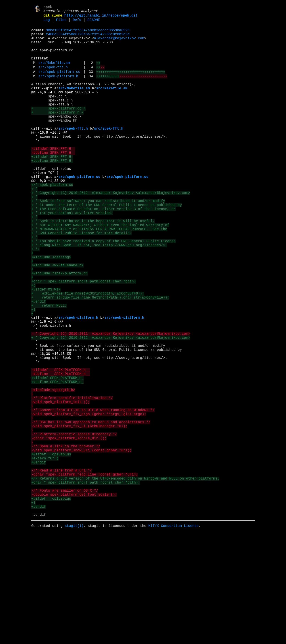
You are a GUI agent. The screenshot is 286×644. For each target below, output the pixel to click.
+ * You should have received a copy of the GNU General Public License (103, 291)
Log (47, 23)
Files (61, 23)
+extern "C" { (45, 556)
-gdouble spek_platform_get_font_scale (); (74, 600)
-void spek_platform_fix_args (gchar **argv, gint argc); (89, 502)
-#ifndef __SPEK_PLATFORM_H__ (61, 448)
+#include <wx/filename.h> (57, 320)
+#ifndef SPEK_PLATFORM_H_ (57, 458)
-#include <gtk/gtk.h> (53, 473)
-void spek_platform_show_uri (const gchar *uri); (81, 546)
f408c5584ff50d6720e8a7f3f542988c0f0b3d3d (88, 39)
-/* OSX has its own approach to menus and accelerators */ (91, 512)
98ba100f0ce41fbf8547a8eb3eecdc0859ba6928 (88, 34)
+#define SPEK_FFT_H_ (52, 192)
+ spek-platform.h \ (57, 133)
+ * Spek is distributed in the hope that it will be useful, (93, 266)
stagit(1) (74, 637)
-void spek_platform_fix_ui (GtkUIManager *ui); (79, 517)
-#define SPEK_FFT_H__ (53, 183)
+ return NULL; (49, 369)
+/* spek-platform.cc (52, 222)
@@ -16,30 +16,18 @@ (51, 428)
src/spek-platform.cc (59, 85)
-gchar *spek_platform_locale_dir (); (69, 532)
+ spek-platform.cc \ (58, 128)
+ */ (35, 301)
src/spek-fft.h (53, 79)
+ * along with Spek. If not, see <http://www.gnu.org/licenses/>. (99, 296)
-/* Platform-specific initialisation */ (72, 482)
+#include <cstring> (51, 310)
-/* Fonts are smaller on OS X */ (65, 596)
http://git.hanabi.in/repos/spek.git (101, 18)
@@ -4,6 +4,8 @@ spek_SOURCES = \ (65, 109)
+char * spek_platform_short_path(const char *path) (84, 340)
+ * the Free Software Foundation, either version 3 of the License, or (103, 251)
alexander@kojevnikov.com (119, 44)
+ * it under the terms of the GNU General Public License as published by (107, 246)
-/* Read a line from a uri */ (62, 571)
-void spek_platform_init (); (61, 487)
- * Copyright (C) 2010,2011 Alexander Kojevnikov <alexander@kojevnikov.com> (111, 404)
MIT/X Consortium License (173, 637)
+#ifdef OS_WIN (46, 350)
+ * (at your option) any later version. (72, 256)
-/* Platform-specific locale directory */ (74, 527)
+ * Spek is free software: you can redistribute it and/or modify (98, 242)
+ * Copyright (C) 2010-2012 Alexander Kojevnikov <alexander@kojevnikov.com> (111, 232)
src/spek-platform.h (58, 90)
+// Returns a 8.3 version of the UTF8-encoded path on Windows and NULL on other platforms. (125, 581)
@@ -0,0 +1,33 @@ (48, 217)
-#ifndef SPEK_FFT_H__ (53, 178)
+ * (34, 227)
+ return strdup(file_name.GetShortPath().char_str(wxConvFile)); (100, 360)
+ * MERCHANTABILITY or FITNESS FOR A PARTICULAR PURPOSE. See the (99, 276)
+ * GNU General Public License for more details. (81, 281)
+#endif (39, 364)
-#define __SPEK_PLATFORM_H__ (61, 453)
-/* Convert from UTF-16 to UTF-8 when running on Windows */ (93, 497)
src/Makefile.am (54, 74)
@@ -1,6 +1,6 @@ (47, 389)
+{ (33, 345)
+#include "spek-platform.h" (60, 330)
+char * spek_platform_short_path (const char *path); (86, 586)
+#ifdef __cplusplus (51, 551)
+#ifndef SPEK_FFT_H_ (52, 187)
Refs (77, 23)
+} (33, 374)
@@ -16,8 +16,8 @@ (49, 158)
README (94, 23)
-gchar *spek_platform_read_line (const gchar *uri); (85, 576)
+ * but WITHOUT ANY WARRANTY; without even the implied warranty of (100, 271)
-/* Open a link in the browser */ (66, 541)
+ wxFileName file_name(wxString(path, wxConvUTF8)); (88, 355)
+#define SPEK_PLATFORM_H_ (57, 463)
